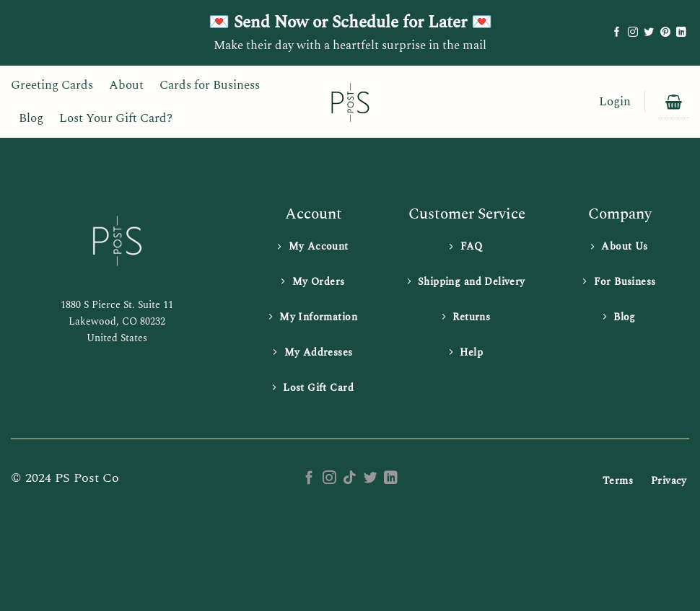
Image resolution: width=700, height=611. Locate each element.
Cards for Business (210, 85)
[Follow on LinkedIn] (681, 33)
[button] (615, 102)
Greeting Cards (52, 85)
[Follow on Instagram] (633, 33)
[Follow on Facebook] (617, 33)
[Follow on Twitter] (649, 33)
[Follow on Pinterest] (665, 33)
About (126, 85)
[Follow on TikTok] (350, 479)
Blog (31, 118)
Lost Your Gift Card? (116, 118)
